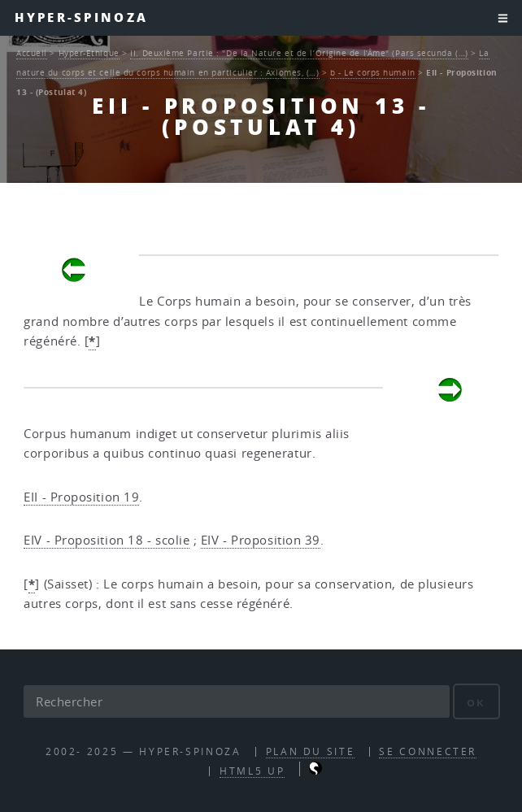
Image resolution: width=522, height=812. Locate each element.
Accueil (32, 53)
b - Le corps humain (372, 72)
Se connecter (428, 751)
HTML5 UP (252, 771)
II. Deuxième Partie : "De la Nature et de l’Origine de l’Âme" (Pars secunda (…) (299, 53)
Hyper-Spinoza (81, 17)
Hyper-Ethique (89, 53)
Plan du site (311, 751)
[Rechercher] (237, 701)
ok (476, 703)
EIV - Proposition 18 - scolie (107, 540)
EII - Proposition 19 (81, 497)
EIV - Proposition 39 (261, 540)
